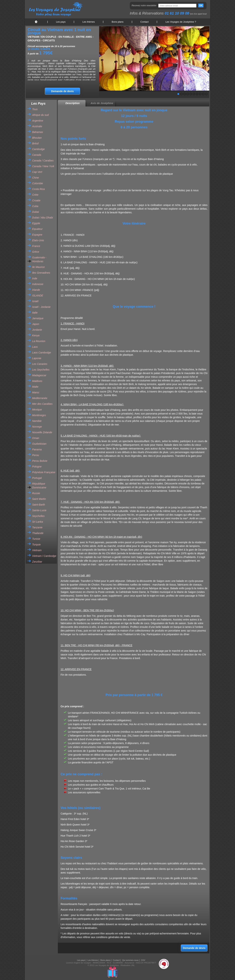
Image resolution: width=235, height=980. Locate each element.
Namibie (37, 421)
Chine (36, 178)
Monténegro (39, 415)
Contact (145, 22)
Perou (36, 455)
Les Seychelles (41, 370)
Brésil (35, 143)
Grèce (36, 252)
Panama (37, 449)
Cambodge (38, 149)
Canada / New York (43, 166)
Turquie (36, 545)
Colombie (38, 183)
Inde (35, 278)
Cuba (35, 206)
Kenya (36, 335)
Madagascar (39, 375)
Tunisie (36, 539)
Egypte (36, 223)
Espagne (37, 235)
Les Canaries (40, 364)
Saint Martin (39, 499)
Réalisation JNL (128, 965)
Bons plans (117, 22)
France (36, 246)
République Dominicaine (39, 486)
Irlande (36, 290)
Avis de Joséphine (102, 103)
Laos (35, 347)
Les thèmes (89, 22)
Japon (36, 324)
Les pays (61, 22)
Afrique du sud (40, 115)
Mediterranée (40, 398)
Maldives (37, 381)
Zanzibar (37, 562)
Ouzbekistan (39, 444)
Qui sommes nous (130, 960)
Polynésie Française (44, 472)
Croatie (36, 200)
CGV (143, 960)
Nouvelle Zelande (42, 432)
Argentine (38, 121)
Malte (35, 387)
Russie (36, 493)
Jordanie (37, 330)
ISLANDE (38, 296)
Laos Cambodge (42, 353)
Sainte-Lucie (39, 510)
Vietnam (37, 550)
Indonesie (38, 284)
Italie (35, 313)
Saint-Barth (39, 505)
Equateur (37, 229)
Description (72, 103)
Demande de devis (63, 91)
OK (201, 6)
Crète (35, 195)
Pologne (37, 467)
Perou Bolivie (40, 461)
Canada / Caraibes (43, 161)
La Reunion (39, 341)
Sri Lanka (38, 522)
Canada (37, 155)
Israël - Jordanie (41, 307)
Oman (36, 438)
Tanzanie (37, 527)
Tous (35, 109)
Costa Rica (38, 189)
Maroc (36, 392)
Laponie (37, 358)
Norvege (37, 427)
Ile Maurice (38, 267)
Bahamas (38, 132)
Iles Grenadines (41, 273)
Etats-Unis (38, 240)
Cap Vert (37, 172)
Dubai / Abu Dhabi (43, 218)
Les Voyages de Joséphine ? (181, 22)
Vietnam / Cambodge (44, 556)
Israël (35, 301)
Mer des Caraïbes (42, 404)
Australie (37, 126)
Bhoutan (37, 138)
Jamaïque (38, 318)
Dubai (36, 212)
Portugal (37, 478)
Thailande (38, 533)
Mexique (37, 410)
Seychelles (38, 516)
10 (206, 94)
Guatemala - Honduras (39, 259)
